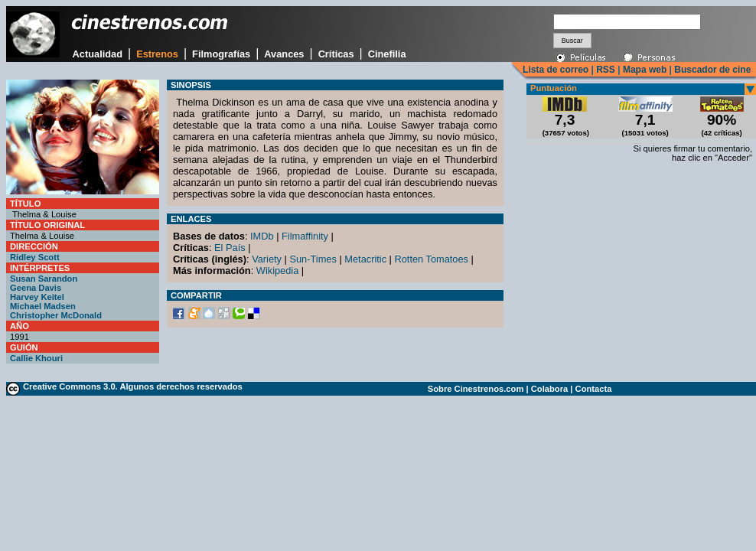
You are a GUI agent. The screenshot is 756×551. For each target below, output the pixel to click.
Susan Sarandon (44, 279)
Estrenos (157, 54)
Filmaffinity (305, 236)
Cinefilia (387, 54)
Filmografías (221, 54)
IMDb (262, 236)
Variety (267, 259)
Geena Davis (36, 288)
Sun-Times (313, 259)
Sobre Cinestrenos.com (476, 389)
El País (230, 248)
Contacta (594, 389)
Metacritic (365, 259)
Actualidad (98, 54)
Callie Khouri (36, 358)
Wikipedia (277, 271)
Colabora (550, 389)
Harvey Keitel (37, 297)
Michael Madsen (43, 306)
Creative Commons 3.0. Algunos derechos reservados (133, 386)
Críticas (336, 54)
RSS (606, 70)
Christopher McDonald (56, 315)
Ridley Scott (35, 257)
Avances (284, 54)
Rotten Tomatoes (432, 259)
